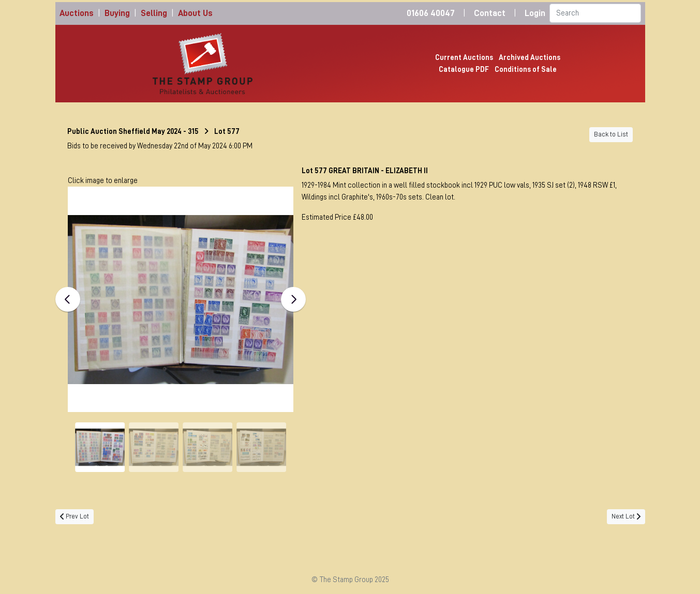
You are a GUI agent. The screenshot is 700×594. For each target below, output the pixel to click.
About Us (195, 13)
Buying (117, 13)
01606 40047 (431, 13)
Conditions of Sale (526, 69)
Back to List (611, 134)
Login (535, 13)
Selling (154, 13)
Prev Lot (75, 516)
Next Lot (626, 516)
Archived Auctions (530, 57)
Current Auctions (464, 57)
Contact (490, 13)
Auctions (77, 13)
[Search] (595, 13)
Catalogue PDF (464, 69)
